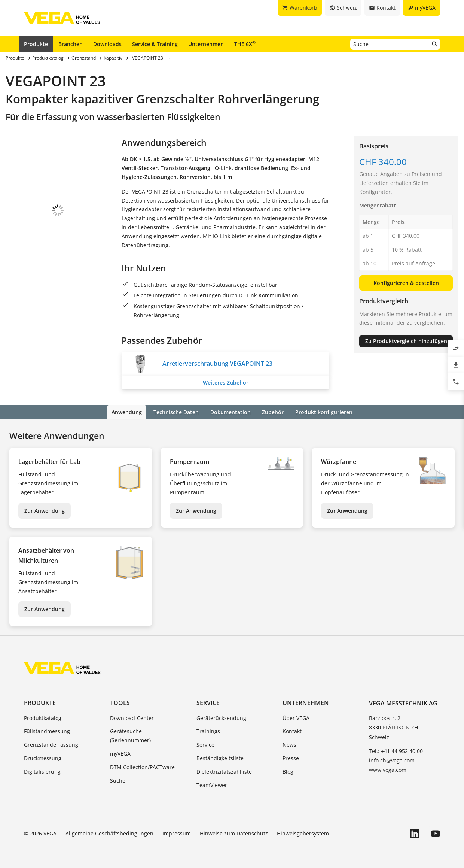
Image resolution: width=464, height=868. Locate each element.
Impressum (177, 833)
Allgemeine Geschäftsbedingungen (109, 833)
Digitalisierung (42, 771)
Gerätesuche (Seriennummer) (130, 735)
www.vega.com (388, 769)
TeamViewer (212, 784)
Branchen (71, 44)
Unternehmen (206, 44)
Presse (291, 757)
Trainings (208, 731)
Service (208, 702)
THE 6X (245, 44)
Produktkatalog (43, 717)
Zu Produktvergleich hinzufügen (406, 341)
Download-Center (132, 717)
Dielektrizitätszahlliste (224, 771)
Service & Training (155, 44)
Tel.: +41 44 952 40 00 (396, 750)
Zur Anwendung (45, 510)
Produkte (36, 44)
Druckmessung (43, 757)
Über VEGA (296, 717)
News (289, 744)
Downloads (107, 44)
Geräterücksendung (221, 717)
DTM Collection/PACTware (142, 766)
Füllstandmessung (47, 731)
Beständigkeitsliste (220, 757)
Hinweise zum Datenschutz (234, 833)
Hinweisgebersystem (303, 833)
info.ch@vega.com (392, 760)
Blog (288, 771)
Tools (120, 702)
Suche (118, 780)
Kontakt (292, 731)
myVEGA (120, 753)
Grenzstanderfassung (51, 744)
